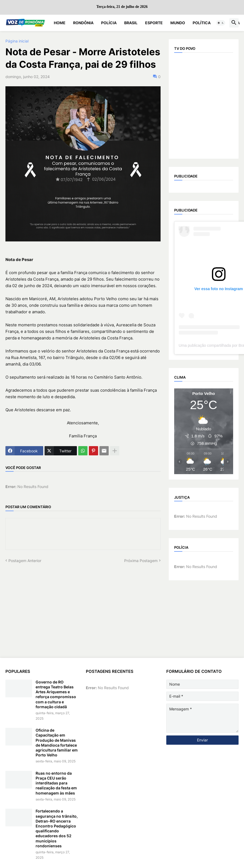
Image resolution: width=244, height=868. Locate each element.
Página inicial (17, 41)
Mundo (178, 23)
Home (60, 23)
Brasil (131, 23)
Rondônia (83, 23)
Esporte (154, 23)
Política (202, 23)
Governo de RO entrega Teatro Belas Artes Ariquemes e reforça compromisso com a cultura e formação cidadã (56, 694)
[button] (221, 23)
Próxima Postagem (141, 561)
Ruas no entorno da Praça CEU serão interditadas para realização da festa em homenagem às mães (56, 783)
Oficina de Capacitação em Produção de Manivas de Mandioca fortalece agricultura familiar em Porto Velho (57, 743)
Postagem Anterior (25, 561)
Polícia (109, 23)
